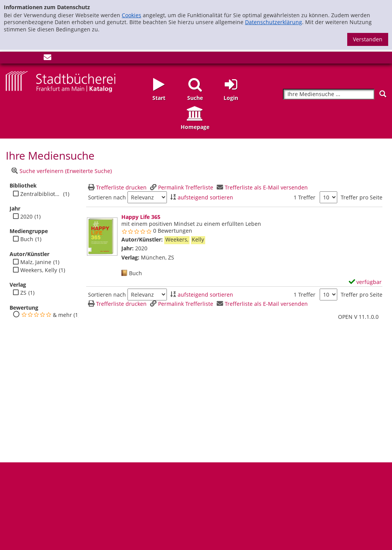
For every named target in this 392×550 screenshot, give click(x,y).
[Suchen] (383, 94)
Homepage (195, 127)
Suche (195, 98)
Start (159, 98)
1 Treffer (305, 197)
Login (231, 98)
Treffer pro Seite (362, 197)
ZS (23, 293)
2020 (26, 217)
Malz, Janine (36, 262)
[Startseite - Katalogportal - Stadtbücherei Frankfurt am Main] (60, 81)
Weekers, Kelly (39, 270)
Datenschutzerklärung (274, 22)
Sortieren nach (107, 197)
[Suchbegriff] (329, 94)
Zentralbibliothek (41, 194)
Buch (27, 239)
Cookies (131, 15)
